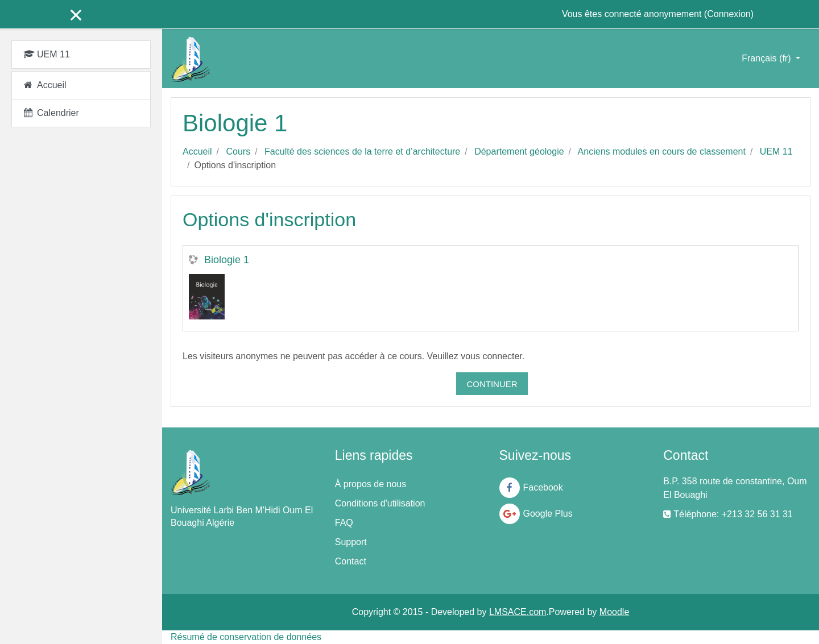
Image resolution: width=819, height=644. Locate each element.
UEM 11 (776, 151)
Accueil (197, 151)
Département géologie (519, 151)
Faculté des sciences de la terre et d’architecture (362, 151)
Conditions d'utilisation (380, 503)
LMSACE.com (518, 612)
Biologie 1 (227, 260)
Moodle (614, 612)
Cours (238, 151)
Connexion (729, 14)
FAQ (344, 523)
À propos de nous (371, 484)
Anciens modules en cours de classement (662, 151)
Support (351, 542)
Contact (351, 561)
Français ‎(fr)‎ (768, 58)
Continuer (492, 384)
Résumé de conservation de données (246, 637)
